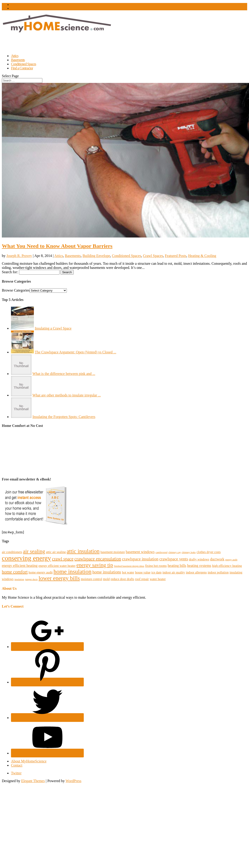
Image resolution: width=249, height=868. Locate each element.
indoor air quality (174, 572)
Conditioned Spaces (127, 256)
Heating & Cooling (202, 256)
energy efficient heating (20, 566)
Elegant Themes (33, 781)
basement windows (140, 552)
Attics (59, 256)
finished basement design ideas (129, 566)
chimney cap (175, 552)
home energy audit (41, 572)
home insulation (73, 572)
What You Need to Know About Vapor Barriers (57, 246)
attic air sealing (56, 552)
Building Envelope (96, 256)
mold (106, 579)
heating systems (199, 566)
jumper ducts (31, 579)
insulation (19, 579)
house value (143, 572)
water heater (158, 579)
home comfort (15, 572)
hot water (128, 572)
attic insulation (83, 551)
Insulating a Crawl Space (53, 328)
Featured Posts (176, 256)
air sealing (34, 551)
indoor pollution (218, 572)
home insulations (107, 572)
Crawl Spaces (153, 256)
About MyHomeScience (25, 5)
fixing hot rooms (156, 566)
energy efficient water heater (57, 566)
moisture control (91, 579)
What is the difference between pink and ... (64, 374)
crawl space (63, 559)
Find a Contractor (22, 68)
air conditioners (12, 552)
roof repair (142, 579)
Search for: (10, 272)
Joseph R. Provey (19, 256)
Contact (16, 8)
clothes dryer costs (209, 552)
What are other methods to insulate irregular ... (67, 395)
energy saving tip (95, 565)
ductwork (217, 559)
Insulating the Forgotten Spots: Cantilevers (64, 417)
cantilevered (161, 552)
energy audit (231, 560)
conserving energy (26, 558)
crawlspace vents (174, 559)
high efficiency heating (227, 566)
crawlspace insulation (140, 559)
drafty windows (199, 559)
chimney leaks (189, 552)
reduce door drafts (122, 579)
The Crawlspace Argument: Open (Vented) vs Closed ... (76, 352)
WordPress (74, 781)
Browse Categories (16, 290)
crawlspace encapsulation (98, 559)
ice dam (156, 572)
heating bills (177, 566)
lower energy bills (59, 578)
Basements (73, 256)
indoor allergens (196, 572)
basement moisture (113, 552)
